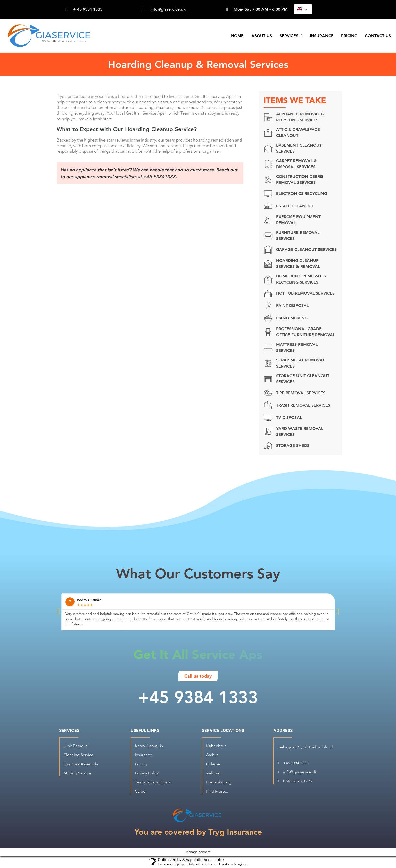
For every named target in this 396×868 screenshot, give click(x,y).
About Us (262, 36)
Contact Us (378, 36)
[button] (58, 612)
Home (237, 36)
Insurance (322, 36)
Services (291, 36)
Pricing (349, 36)
